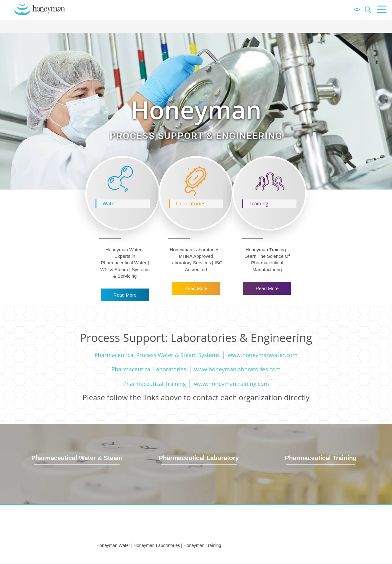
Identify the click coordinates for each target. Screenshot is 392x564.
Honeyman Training (202, 545)
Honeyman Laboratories (157, 545)
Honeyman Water (113, 545)
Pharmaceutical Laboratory (199, 458)
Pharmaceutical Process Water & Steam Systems (157, 355)
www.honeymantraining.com (231, 384)
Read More (125, 295)
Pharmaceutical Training (155, 384)
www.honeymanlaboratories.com (237, 369)
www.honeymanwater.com (263, 355)
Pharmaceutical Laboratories (149, 369)
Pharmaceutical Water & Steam (77, 458)
